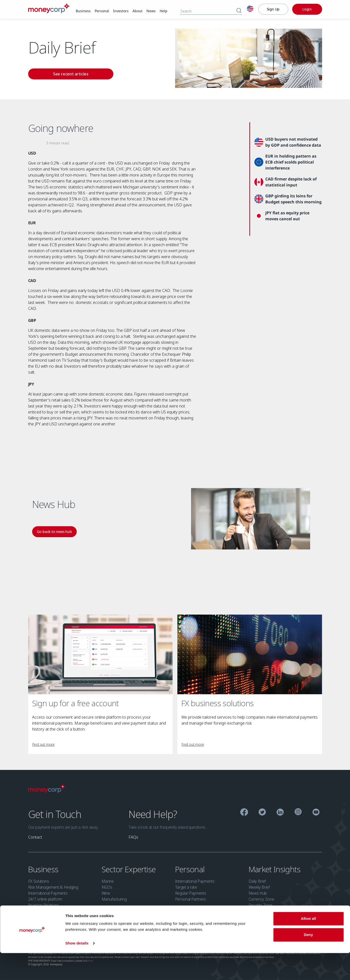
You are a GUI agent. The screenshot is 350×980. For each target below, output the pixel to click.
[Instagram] (298, 813)
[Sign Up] (273, 9)
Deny (309, 962)
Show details (77, 970)
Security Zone (260, 905)
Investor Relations (44, 905)
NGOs (107, 887)
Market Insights (276, 869)
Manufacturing (114, 899)
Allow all (309, 946)
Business (44, 869)
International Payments (48, 893)
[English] (250, 9)
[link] (83, 11)
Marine (108, 881)
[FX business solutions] (250, 654)
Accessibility (122, 930)
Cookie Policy (100, 930)
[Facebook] (244, 813)
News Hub (258, 893)
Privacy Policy (77, 930)
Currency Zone (261, 899)
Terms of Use (144, 930)
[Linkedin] (280, 813)
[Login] (307, 9)
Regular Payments (191, 893)
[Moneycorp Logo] (47, 791)
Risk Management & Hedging (53, 887)
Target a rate (186, 887)
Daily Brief (257, 881)
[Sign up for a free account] (101, 654)
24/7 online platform (45, 899)
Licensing (35, 930)
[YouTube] (316, 813)
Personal (191, 869)
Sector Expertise (130, 869)
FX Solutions (39, 881)
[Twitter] (262, 813)
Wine (106, 893)
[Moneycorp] (49, 12)
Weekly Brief (259, 887)
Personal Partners (191, 899)
